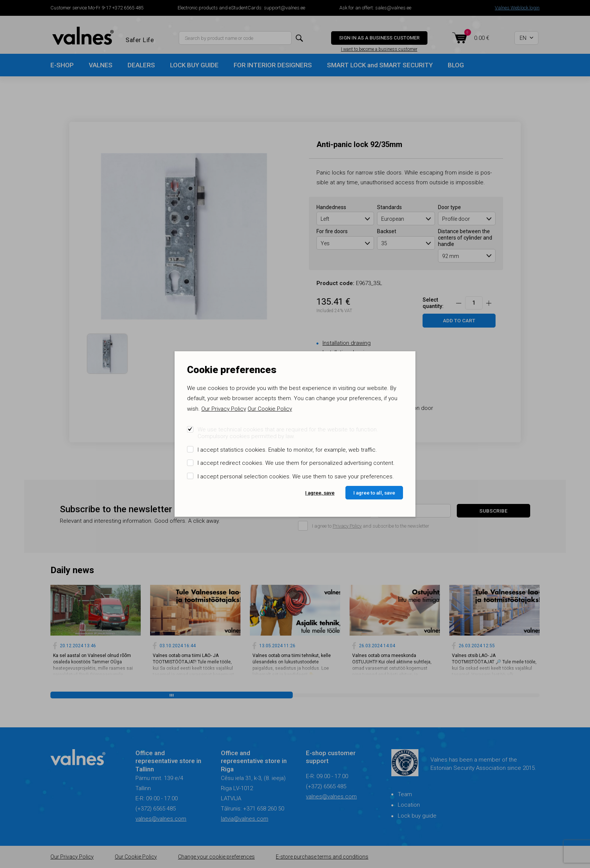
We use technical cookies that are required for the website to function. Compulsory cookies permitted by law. (288, 433)
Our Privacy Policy (224, 409)
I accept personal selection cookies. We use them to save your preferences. (296, 476)
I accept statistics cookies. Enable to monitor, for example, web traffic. (287, 450)
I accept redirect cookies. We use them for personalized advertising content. (296, 463)
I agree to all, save (374, 493)
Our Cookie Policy (270, 409)
